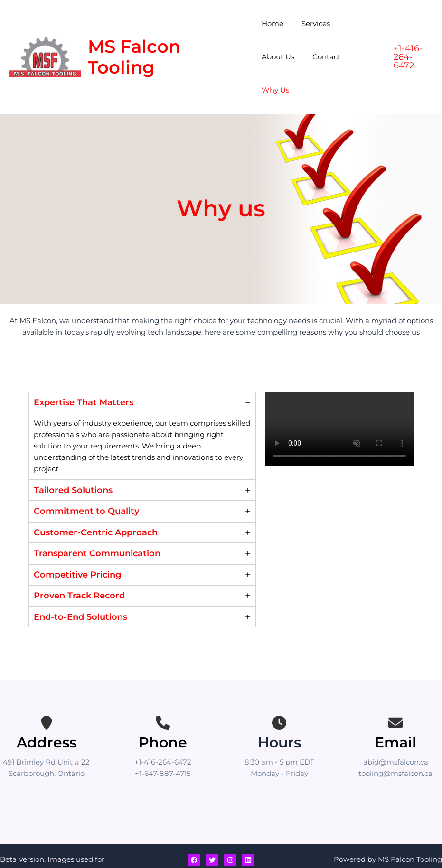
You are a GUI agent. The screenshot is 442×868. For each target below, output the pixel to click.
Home (273, 23)
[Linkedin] (248, 827)
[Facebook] (194, 827)
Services (312, 23)
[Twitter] (212, 827)
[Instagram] (230, 827)
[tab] (142, 403)
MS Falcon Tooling (134, 40)
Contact (276, 57)
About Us (357, 23)
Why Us (318, 57)
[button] (412, 40)
